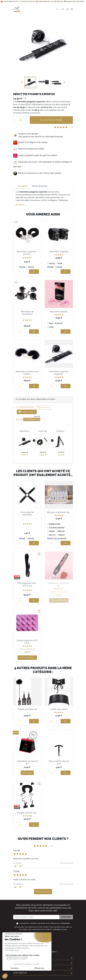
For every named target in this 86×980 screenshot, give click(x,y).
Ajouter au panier (51, 120)
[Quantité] (21, 120)
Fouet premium (61, 431)
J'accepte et (44, 923)
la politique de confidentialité (59, 923)
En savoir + (20, 205)
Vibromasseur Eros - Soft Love (27, 584)
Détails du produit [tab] (39, 186)
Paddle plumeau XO (27, 709)
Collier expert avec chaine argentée (43, 431)
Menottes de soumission (27, 313)
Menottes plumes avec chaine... (27, 373)
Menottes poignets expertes (59, 373)
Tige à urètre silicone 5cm (59, 762)
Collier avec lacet (59, 709)
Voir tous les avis (43, 892)
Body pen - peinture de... (59, 584)
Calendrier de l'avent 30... (27, 762)
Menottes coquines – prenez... (27, 253)
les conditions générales (36, 923)
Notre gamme (20, 973)
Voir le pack (27, 773)
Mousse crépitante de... (59, 512)
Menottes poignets (59, 252)
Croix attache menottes (27, 514)
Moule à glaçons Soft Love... (27, 642)
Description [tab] (23, 186)
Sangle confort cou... (27, 813)
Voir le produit (59, 600)
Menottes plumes (59, 312)
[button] (16, 866)
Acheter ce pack (27, 412)
